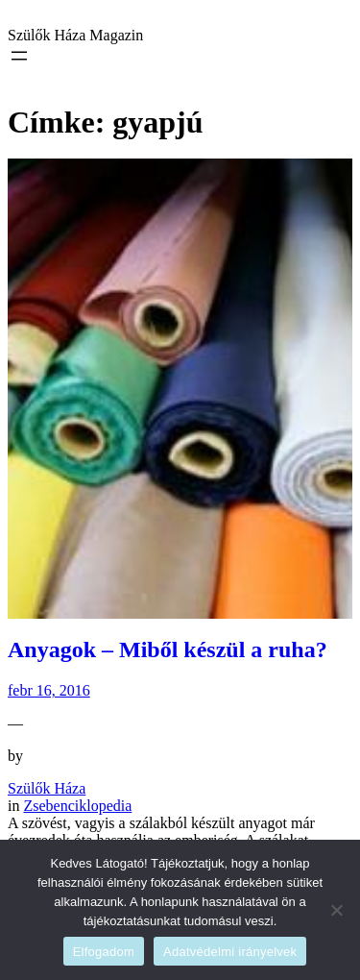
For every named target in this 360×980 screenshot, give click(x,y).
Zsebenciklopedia (77, 806)
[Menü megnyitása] (19, 56)
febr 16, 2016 (49, 690)
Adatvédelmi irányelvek (230, 952)
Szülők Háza (47, 788)
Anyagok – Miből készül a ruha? (168, 649)
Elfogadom (104, 952)
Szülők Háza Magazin (75, 35)
